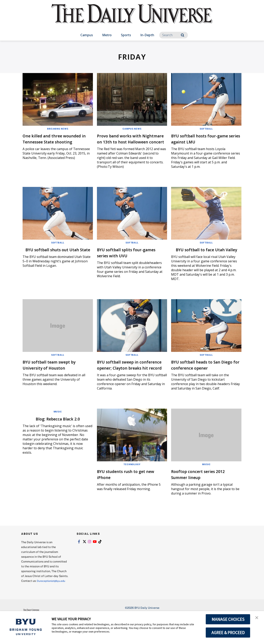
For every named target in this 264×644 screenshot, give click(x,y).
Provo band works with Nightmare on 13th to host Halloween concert (129, 142)
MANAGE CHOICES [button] (228, 619)
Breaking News (58, 129)
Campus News (132, 129)
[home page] (132, 18)
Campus (87, 35)
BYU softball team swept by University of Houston (55, 377)
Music (58, 430)
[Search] (174, 35)
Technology (132, 482)
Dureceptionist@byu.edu (37, 604)
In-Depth (147, 35)
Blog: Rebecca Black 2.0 (58, 437)
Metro (107, 35)
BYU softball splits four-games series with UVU (125, 258)
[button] (257, 618)
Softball (206, 129)
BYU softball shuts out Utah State (56, 258)
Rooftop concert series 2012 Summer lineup (204, 492)
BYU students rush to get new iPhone (127, 492)
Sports (126, 35)
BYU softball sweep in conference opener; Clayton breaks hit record (130, 380)
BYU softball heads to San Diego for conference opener (205, 377)
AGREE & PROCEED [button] (228, 633)
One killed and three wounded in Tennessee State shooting (57, 142)
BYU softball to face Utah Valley (201, 258)
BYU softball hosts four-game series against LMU (206, 139)
